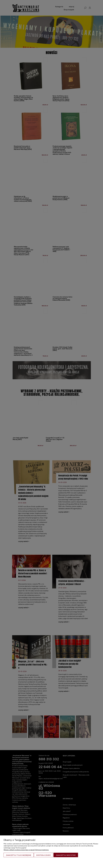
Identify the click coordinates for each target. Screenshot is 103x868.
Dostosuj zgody (44, 855)
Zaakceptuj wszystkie (66, 855)
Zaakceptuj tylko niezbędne (19, 855)
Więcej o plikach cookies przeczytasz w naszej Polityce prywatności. (26, 850)
